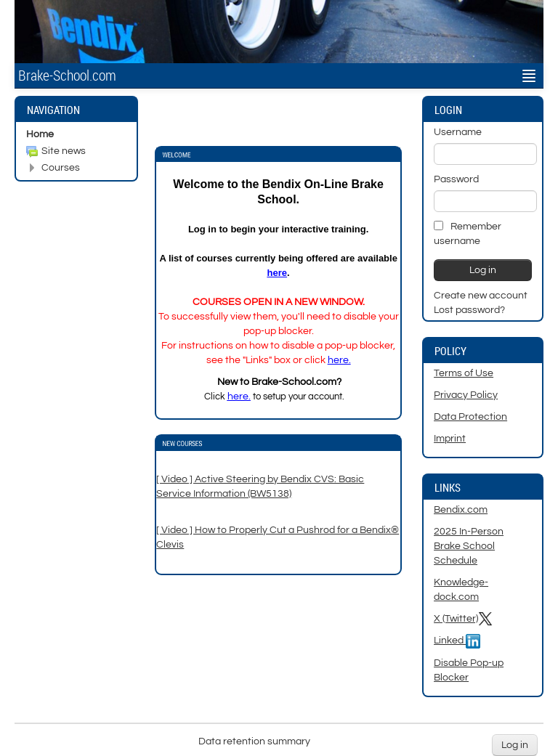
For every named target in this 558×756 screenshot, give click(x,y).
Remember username (468, 233)
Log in (515, 745)
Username (458, 132)
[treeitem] (76, 134)
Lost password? (469, 310)
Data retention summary (254, 741)
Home (40, 134)
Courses (61, 168)
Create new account (481, 296)
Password (456, 179)
